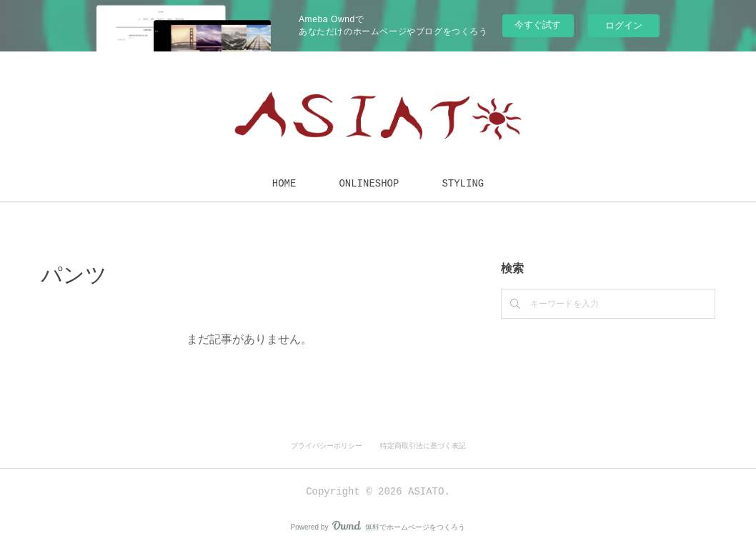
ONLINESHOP (369, 184)
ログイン (624, 25)
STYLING (463, 184)
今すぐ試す (538, 25)
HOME (284, 184)
